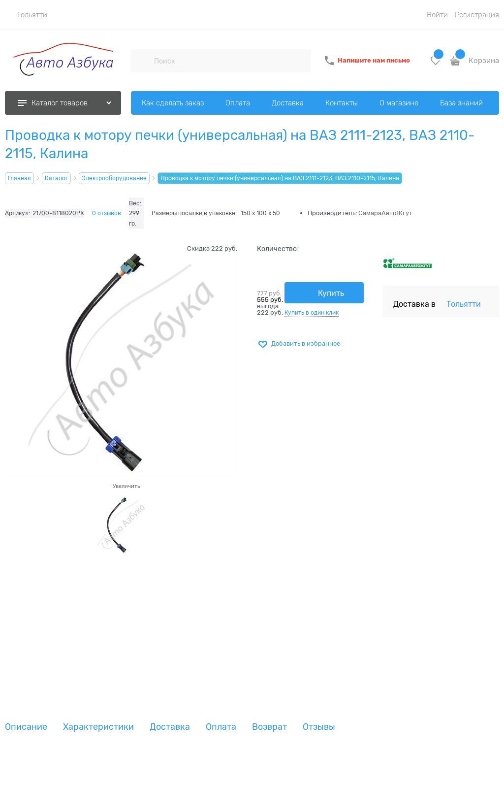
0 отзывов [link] (107, 213)
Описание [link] (26, 727)
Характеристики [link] (98, 727)
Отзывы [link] (319, 727)
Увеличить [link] (126, 486)
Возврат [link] (269, 727)
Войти (437, 15)
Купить (331, 293)
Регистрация (477, 15)
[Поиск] (142, 61)
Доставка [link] (170, 727)
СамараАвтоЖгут (385, 213)
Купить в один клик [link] (312, 313)
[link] (26, 15)
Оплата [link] (221, 727)
